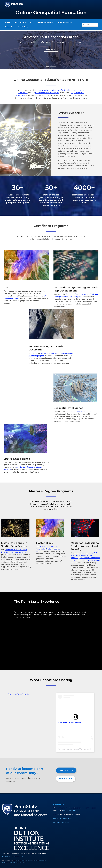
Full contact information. (63, 818)
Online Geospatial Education (51, 13)
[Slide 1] (47, 67)
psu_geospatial (86, 749)
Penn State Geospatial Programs (68, 749)
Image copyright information (17, 862)
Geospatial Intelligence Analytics (79, 412)
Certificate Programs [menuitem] (22, 23)
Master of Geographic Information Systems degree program (48, 549)
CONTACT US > (66, 770)
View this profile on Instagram (69, 722)
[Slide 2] (51, 67)
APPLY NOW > (66, 779)
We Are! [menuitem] (9, 28)
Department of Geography (13, 856)
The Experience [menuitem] (64, 23)
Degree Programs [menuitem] (44, 23)
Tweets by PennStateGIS (19, 694)
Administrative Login (61, 822)
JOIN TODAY (51, 49)
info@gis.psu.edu (70, 810)
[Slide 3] (55, 67)
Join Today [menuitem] (22, 28)
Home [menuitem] (8, 22)
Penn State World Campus (47, 93)
